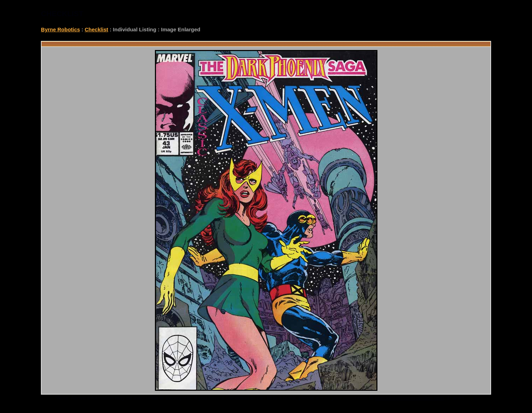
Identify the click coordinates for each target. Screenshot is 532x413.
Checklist (97, 29)
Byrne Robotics (60, 29)
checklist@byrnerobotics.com (409, 398)
